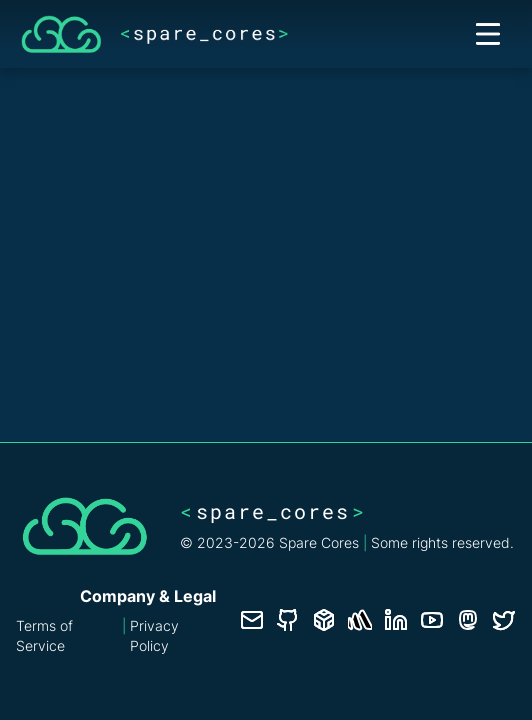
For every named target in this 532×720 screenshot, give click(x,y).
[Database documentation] (324, 620)
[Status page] (360, 620)
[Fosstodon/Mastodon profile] (468, 620)
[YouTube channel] (432, 620)
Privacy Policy (154, 635)
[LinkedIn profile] (396, 620)
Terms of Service (44, 635)
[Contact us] (252, 620)
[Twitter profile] (504, 620)
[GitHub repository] (288, 620)
